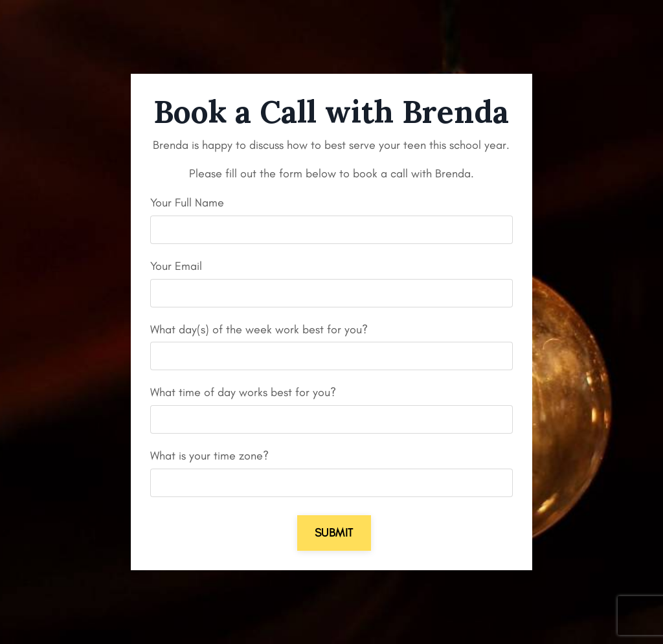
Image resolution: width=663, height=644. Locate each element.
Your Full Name (187, 203)
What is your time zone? (209, 456)
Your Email (176, 266)
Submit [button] (334, 533)
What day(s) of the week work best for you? (259, 329)
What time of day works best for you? (243, 392)
